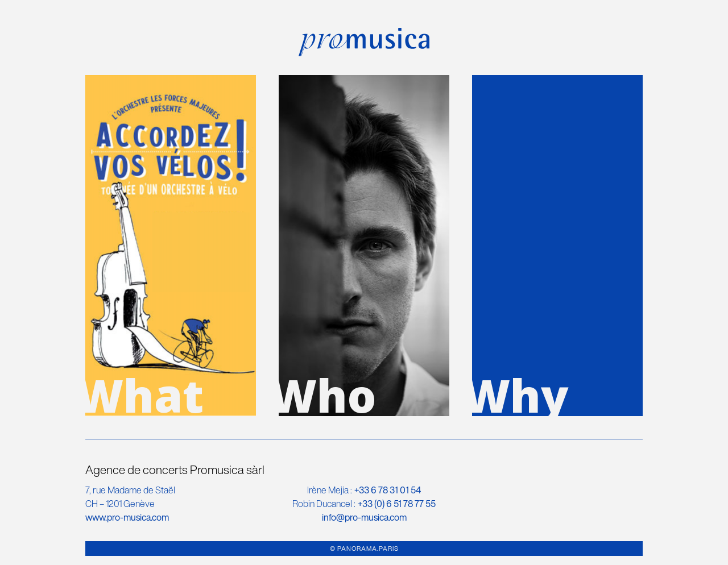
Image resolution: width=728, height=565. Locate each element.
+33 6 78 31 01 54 (388, 490)
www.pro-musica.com (127, 517)
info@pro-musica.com (364, 517)
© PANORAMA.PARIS (364, 549)
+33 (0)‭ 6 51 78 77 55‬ (397, 504)
